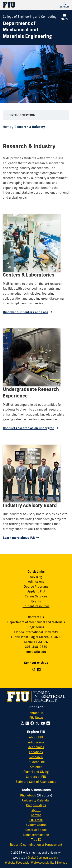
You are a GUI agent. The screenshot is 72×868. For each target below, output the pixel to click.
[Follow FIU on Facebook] (33, 723)
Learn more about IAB (19, 538)
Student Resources (36, 606)
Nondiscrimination (36, 835)
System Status (36, 825)
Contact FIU (36, 713)
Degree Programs (36, 586)
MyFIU (36, 810)
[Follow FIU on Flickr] (49, 723)
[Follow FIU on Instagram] (23, 723)
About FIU (36, 737)
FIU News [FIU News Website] (36, 718)
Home (7, 127)
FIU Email (36, 820)
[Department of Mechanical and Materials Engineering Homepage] (31, 30)
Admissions (36, 581)
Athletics (36, 767)
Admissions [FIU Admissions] (36, 742)
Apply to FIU (36, 591)
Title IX (36, 840)
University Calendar (36, 800)
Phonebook (28, 795)
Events (36, 601)
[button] (64, 5)
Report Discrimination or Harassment (36, 845)
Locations (36, 752)
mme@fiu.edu (36, 652)
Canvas (36, 815)
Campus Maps (36, 805)
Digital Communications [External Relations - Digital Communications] (43, 858)
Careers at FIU (36, 777)
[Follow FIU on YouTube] (44, 723)
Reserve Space (36, 830)
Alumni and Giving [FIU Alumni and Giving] (36, 772)
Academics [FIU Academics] (36, 747)
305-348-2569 (36, 647)
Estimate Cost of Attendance (36, 782)
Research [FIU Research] (36, 757)
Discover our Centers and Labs (26, 312)
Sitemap (62, 863)
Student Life (36, 762)
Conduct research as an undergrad (29, 428)
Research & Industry (30, 127)
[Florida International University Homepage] (19, 5)
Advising (36, 577)
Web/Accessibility (43, 863)
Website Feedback (17, 863)
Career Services (36, 596)
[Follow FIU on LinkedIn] (28, 723)
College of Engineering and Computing (30, 17)
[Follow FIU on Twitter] (38, 723)
